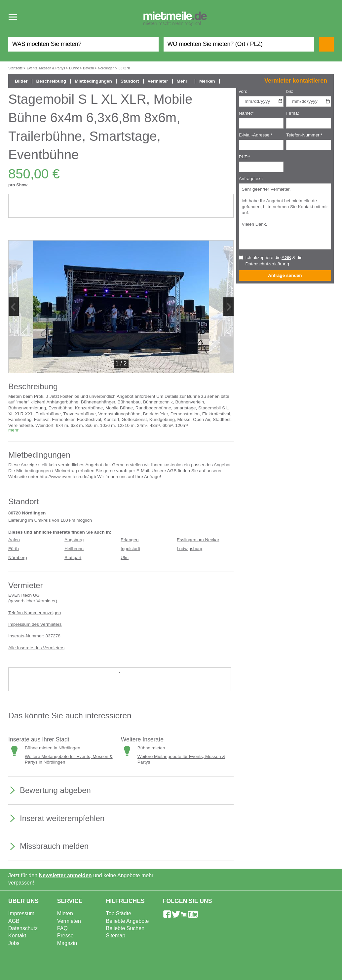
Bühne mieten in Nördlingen (53, 748)
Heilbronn (74, 549)
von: (243, 91)
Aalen (14, 540)
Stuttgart (73, 558)
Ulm (125, 558)
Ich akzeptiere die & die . (274, 261)
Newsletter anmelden (65, 875)
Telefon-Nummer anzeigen (35, 613)
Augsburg (74, 540)
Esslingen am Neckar (198, 540)
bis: (290, 91)
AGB (286, 258)
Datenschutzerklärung (267, 264)
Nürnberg (18, 558)
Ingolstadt (130, 549)
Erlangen (130, 540)
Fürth (14, 549)
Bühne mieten (151, 748)
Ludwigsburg (190, 549)
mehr (13, 430)
